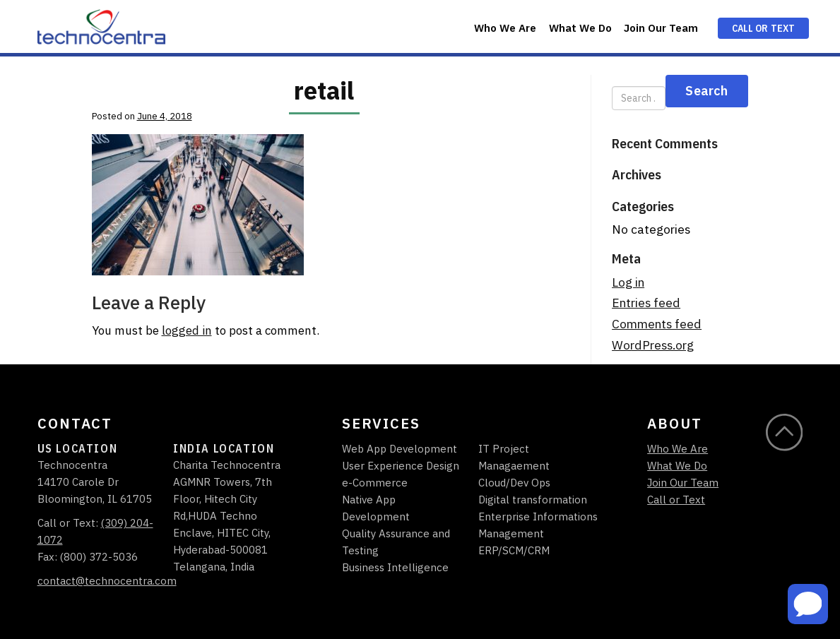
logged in (187, 330)
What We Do (580, 28)
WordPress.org (653, 345)
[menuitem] (505, 26)
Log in (628, 282)
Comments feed (657, 324)
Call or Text (764, 28)
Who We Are (505, 28)
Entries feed (646, 303)
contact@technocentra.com (107, 581)
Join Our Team (661, 28)
